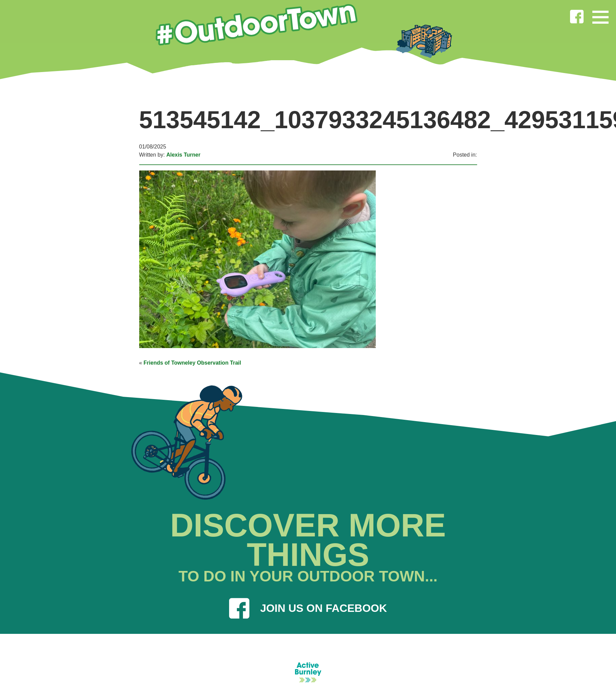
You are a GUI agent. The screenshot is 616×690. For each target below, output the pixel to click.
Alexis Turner (183, 155)
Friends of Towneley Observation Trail (192, 363)
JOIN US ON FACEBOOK (308, 608)
